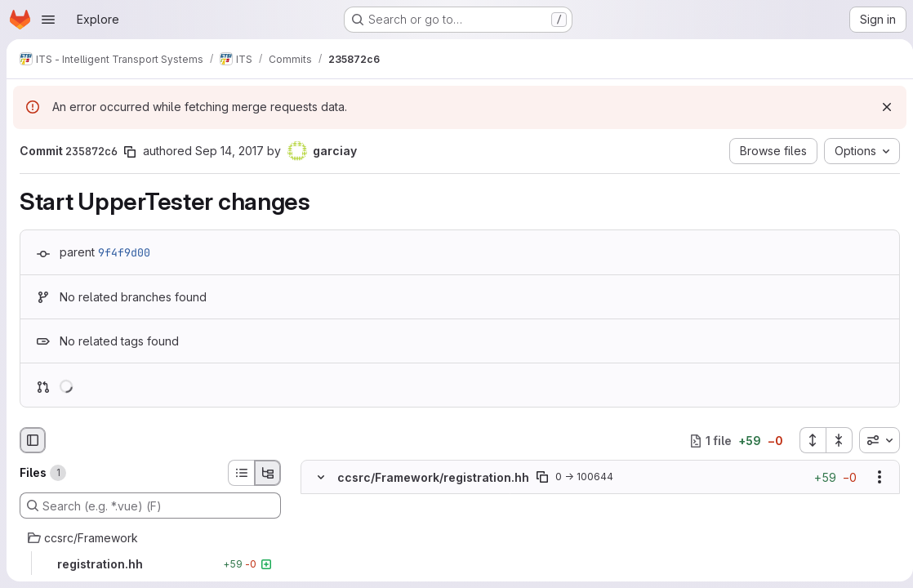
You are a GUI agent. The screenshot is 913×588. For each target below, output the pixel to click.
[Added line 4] (359, 551)
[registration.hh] (150, 564)
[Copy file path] (542, 477)
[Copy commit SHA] (130, 152)
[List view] (241, 473)
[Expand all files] (806, 440)
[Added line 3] (359, 535)
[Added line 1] (359, 502)
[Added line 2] (359, 519)
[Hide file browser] (33, 440)
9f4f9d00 (124, 252)
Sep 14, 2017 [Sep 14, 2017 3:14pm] (229, 151)
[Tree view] (268, 473)
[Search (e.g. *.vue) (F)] (150, 506)
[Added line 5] (359, 568)
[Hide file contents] (321, 477)
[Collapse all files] (833, 440)
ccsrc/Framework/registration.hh (433, 477)
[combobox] (873, 440)
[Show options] (873, 477)
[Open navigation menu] (48, 20)
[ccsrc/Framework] (150, 538)
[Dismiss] (880, 107)
